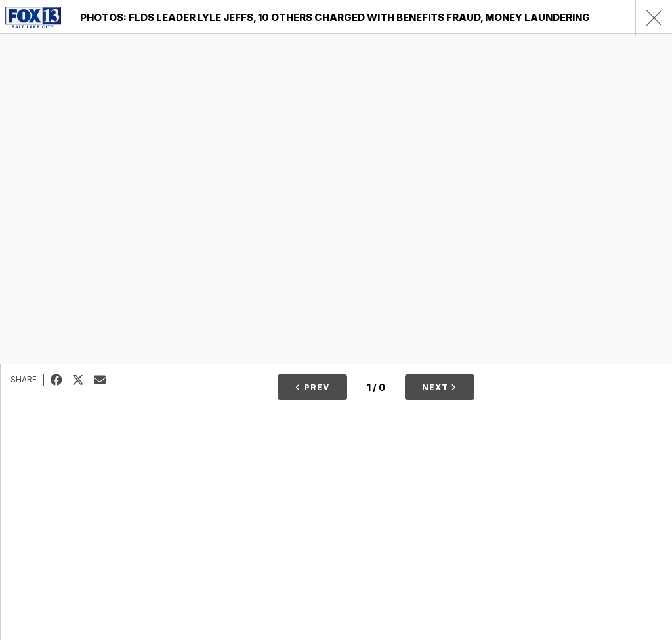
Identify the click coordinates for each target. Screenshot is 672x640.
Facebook (61, 380)
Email (105, 380)
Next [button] (439, 387)
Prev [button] (312, 387)
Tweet (83, 380)
